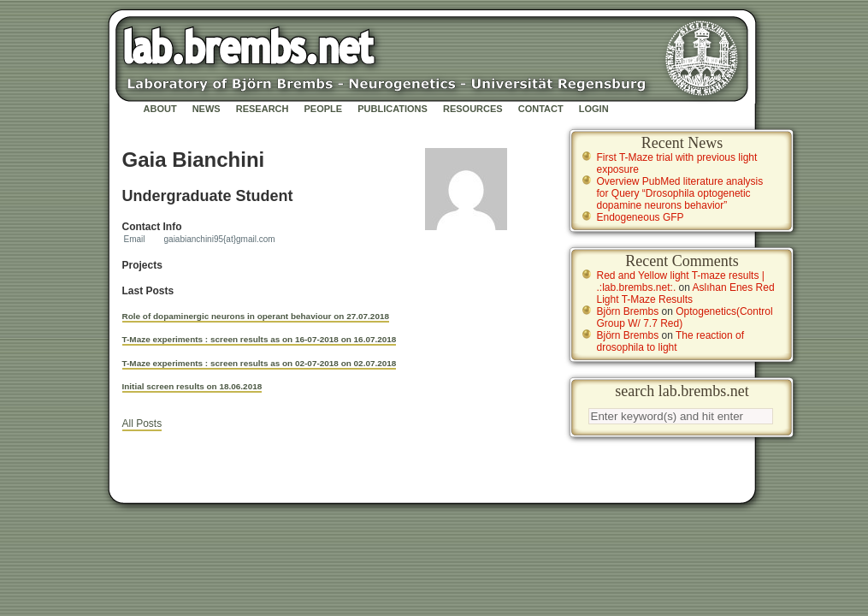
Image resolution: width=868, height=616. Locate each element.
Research (263, 109)
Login (594, 109)
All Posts (142, 423)
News (207, 109)
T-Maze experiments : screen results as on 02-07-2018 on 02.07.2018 (260, 363)
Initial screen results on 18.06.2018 (192, 386)
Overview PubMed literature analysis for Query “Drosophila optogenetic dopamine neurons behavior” (680, 193)
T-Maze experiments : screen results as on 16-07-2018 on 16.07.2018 (260, 339)
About (160, 109)
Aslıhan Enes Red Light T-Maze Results (686, 293)
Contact (541, 109)
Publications (393, 109)
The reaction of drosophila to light (671, 341)
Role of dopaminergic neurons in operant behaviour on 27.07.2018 (256, 316)
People (324, 109)
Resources (473, 109)
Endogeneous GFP (641, 217)
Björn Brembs (628, 311)
